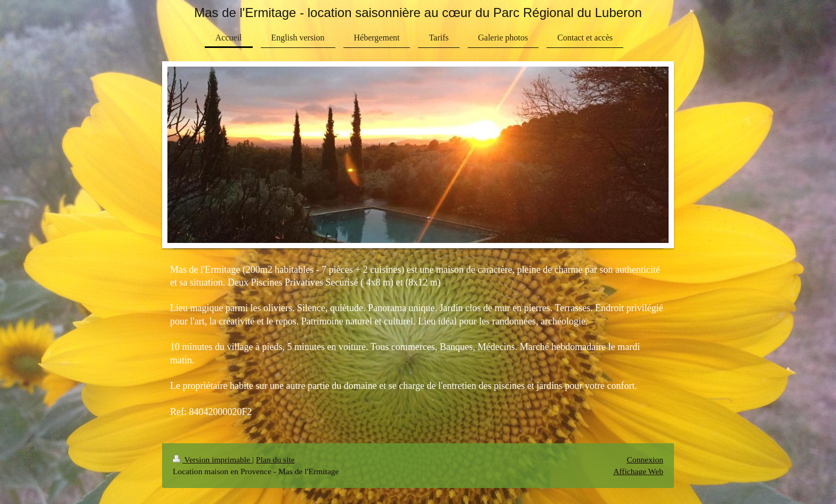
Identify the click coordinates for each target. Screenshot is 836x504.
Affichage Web (638, 471)
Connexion (645, 460)
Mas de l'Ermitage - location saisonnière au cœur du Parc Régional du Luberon (418, 13)
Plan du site (275, 460)
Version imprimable (212, 460)
